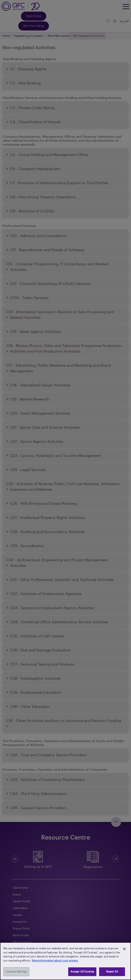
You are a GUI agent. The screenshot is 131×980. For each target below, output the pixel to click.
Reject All (112, 971)
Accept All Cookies (82, 971)
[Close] (124, 949)
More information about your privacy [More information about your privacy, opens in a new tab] (55, 961)
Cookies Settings (16, 971)
